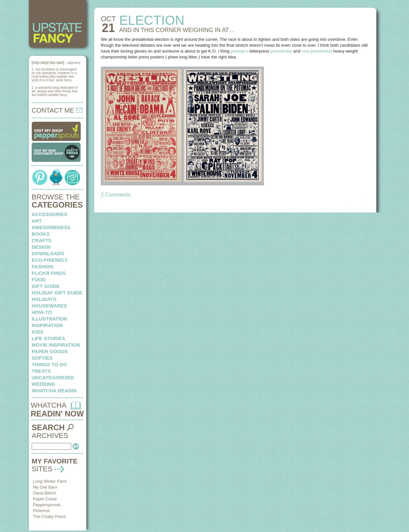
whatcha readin (54, 391)
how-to (42, 312)
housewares (49, 306)
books (41, 234)
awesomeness (51, 227)
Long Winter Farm (50, 481)
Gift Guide (46, 286)
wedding (44, 384)
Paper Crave (45, 499)
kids (38, 332)
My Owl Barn (45, 487)
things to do (49, 364)
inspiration (47, 325)
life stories (48, 338)
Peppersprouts (47, 505)
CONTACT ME (57, 110)
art (37, 221)
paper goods (50, 351)
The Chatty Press (49, 516)
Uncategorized (53, 377)
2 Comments (116, 195)
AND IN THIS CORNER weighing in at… (177, 30)
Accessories (49, 214)
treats (41, 371)
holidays (44, 299)
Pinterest (41, 511)
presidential (281, 51)
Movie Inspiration (56, 345)
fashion (43, 266)
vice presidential (317, 51)
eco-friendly (50, 260)
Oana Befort (44, 493)
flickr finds (49, 273)
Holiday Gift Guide (57, 293)
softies (42, 358)
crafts (42, 240)
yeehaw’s (239, 51)
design (41, 247)
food (39, 280)
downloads (48, 253)
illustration (49, 319)
